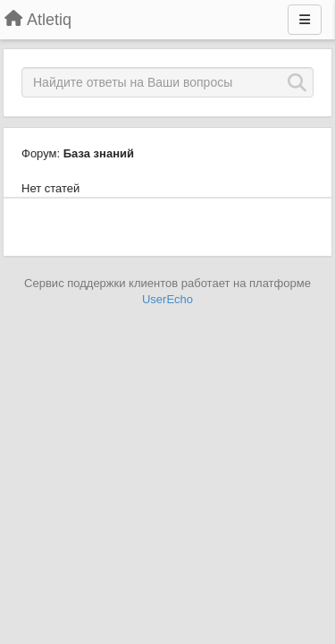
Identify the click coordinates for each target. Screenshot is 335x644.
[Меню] (305, 20)
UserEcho (167, 299)
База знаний (99, 153)
